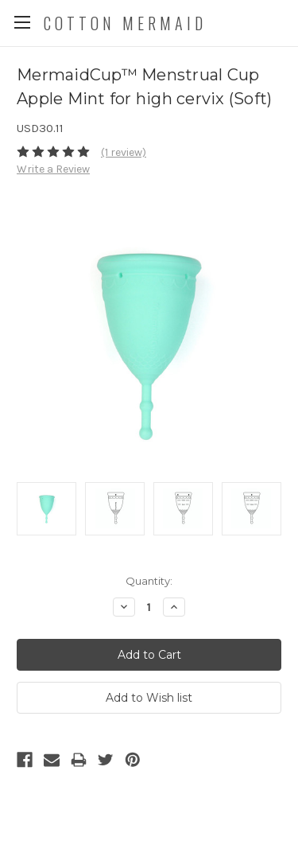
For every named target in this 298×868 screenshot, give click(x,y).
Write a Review (53, 169)
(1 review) (124, 152)
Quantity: (149, 581)
